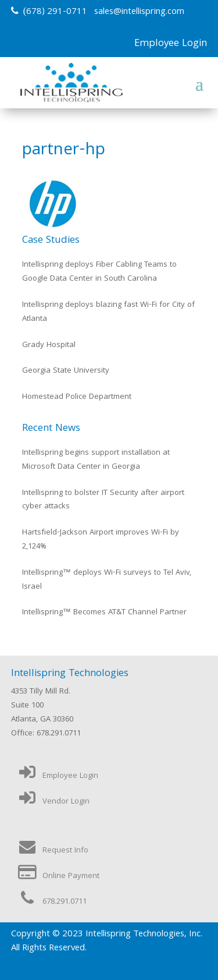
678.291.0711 (52, 902)
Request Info (53, 851)
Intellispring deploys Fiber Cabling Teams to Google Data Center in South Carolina (99, 272)
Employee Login (171, 44)
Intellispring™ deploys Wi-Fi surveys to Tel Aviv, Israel (107, 580)
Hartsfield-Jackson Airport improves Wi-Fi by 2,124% (101, 540)
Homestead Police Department (77, 397)
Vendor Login (53, 802)
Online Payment (58, 876)
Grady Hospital (49, 345)
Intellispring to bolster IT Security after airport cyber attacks (103, 500)
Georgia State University (66, 371)
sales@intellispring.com (139, 12)
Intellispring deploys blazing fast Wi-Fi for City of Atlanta (108, 312)
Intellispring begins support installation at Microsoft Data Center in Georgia (96, 460)
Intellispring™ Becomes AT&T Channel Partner (104, 613)
